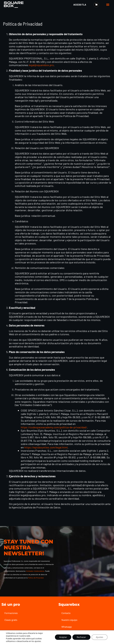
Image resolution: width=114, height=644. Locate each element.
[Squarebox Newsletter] (83, 560)
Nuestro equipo (69, 620)
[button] (108, 5)
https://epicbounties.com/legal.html (46, 447)
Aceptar (62, 637)
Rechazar (81, 637)
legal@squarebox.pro (41, 65)
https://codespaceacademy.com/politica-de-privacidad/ (54, 427)
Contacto (66, 613)
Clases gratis (11, 620)
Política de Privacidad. (36, 578)
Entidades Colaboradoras (35, 571)
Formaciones (11, 613)
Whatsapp (67, 627)
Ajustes (99, 637)
